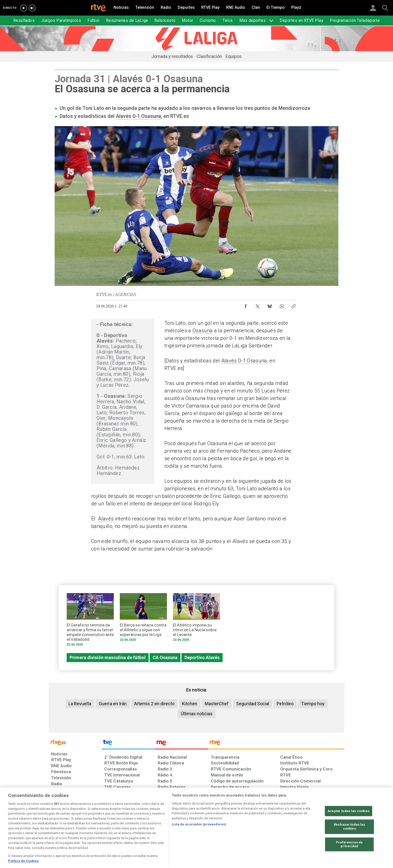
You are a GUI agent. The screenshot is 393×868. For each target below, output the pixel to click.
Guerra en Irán (113, 704)
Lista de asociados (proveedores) (199, 842)
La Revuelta (80, 704)
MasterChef (217, 704)
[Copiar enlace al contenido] (294, 305)
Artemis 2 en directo (154, 704)
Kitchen (190, 704)
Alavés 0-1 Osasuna (138, 116)
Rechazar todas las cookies (349, 844)
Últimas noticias (197, 714)
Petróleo (285, 704)
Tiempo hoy (313, 704)
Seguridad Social (253, 704)
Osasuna (203, 331)
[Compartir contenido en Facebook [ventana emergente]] (246, 305)
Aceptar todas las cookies (349, 828)
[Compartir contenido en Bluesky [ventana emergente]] (270, 305)
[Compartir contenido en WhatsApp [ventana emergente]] (282, 305)
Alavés (106, 519)
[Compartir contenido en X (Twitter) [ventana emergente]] (258, 305)
